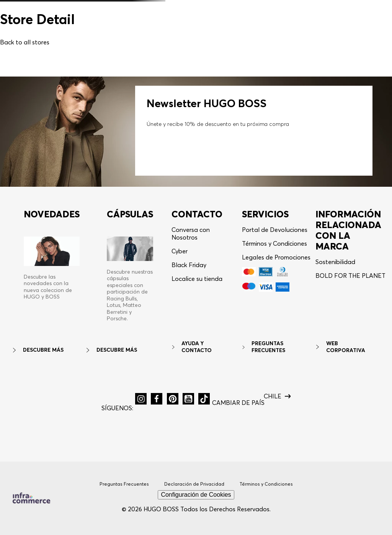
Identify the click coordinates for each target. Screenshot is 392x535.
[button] (141, 399)
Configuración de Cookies (196, 495)
